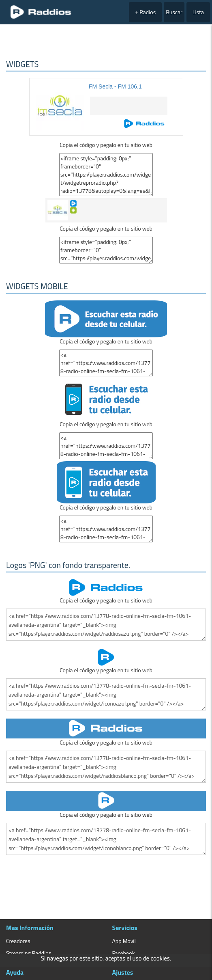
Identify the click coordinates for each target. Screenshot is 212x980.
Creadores (18, 941)
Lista (198, 12)
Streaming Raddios (29, 953)
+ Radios (145, 12)
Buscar (174, 12)
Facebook (124, 953)
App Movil (124, 941)
